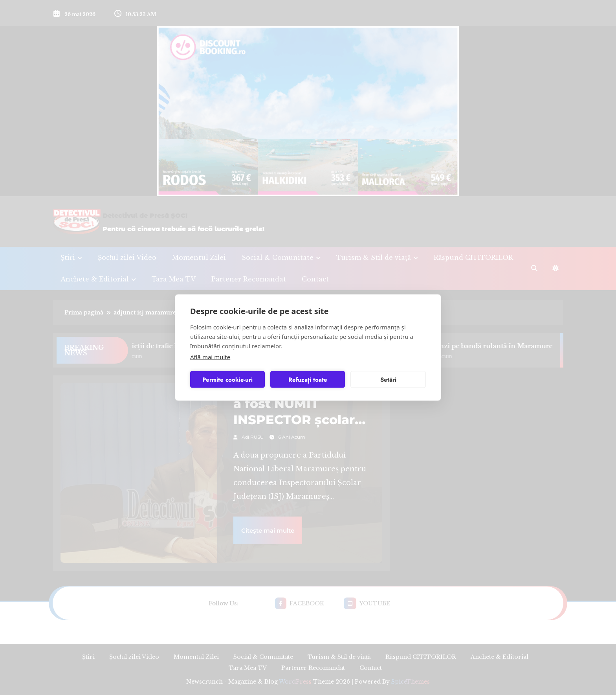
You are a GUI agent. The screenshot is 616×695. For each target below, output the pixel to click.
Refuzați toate (308, 379)
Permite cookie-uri (227, 379)
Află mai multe (210, 357)
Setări (388, 379)
